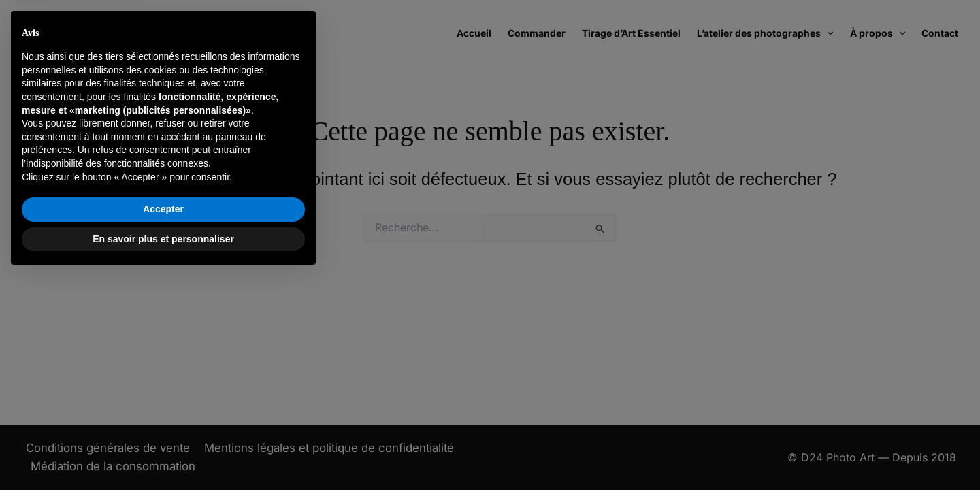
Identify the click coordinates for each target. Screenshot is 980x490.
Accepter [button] (163, 423)
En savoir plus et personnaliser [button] (163, 453)
